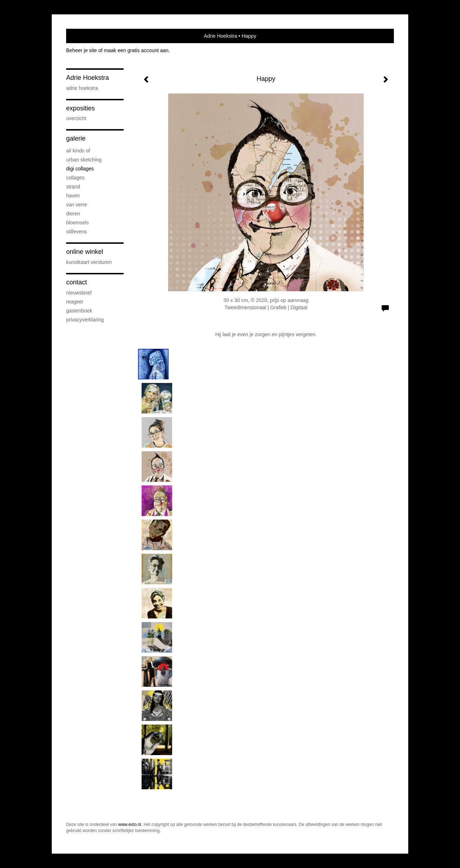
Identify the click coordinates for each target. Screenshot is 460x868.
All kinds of (78, 151)
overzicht (76, 118)
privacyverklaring (85, 320)
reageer (75, 302)
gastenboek (79, 311)
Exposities (80, 108)
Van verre (77, 205)
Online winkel (85, 252)
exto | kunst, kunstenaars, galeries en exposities (86, 36)
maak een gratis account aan (136, 50)
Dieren (73, 214)
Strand (73, 187)
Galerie (76, 138)
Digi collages (80, 169)
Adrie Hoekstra (220, 36)
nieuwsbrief (79, 293)
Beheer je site (82, 50)
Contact (77, 282)
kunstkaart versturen (89, 262)
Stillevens (77, 232)
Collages (75, 178)
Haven (73, 196)
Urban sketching (84, 160)
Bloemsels (77, 223)
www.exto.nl (130, 824)
